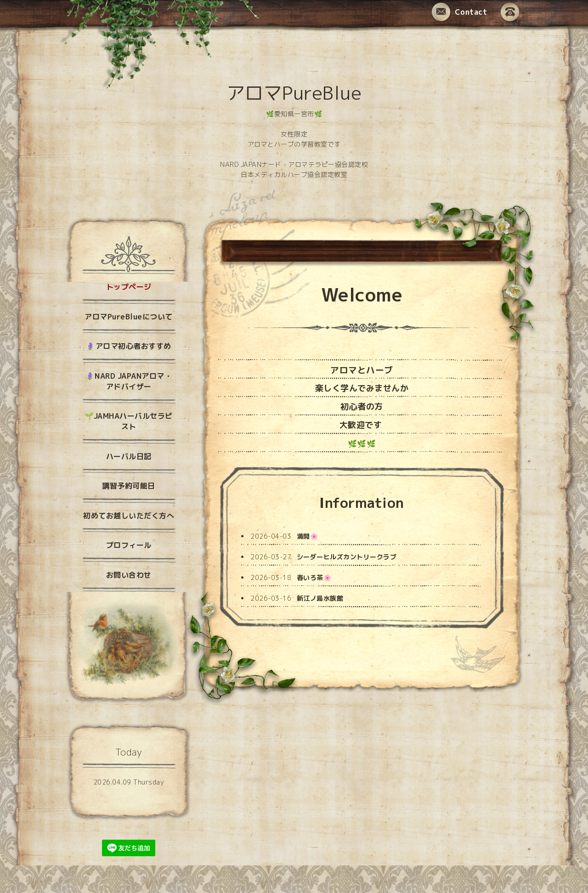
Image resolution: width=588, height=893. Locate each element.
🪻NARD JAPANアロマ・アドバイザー (129, 381)
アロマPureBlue (294, 93)
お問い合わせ (129, 575)
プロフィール (129, 545)
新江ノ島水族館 (320, 598)
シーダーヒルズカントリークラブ (347, 557)
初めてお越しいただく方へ (129, 516)
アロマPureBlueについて (129, 317)
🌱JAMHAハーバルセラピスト (129, 421)
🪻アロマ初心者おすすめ (129, 346)
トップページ (129, 287)
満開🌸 (308, 536)
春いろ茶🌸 (314, 577)
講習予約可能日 (129, 486)
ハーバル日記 (129, 456)
